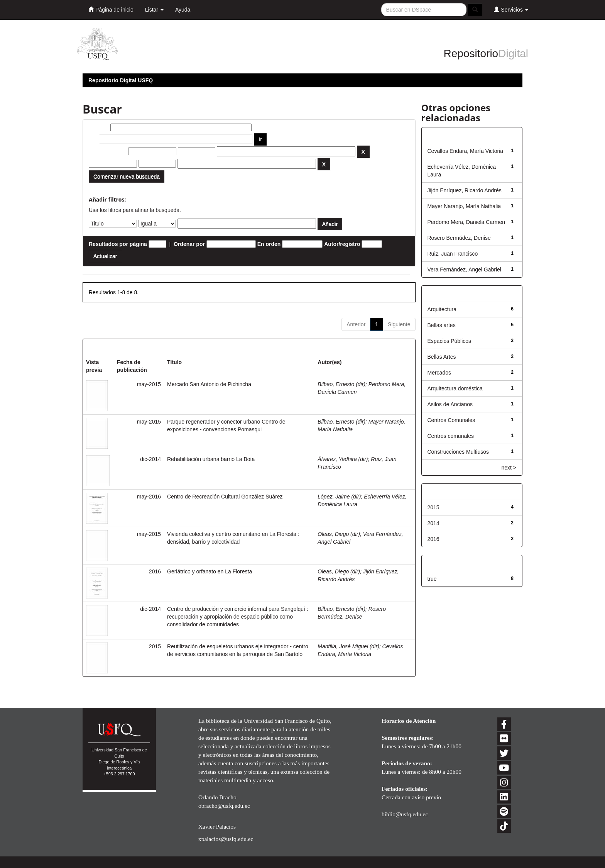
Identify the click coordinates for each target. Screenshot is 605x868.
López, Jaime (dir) (339, 497)
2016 (433, 539)
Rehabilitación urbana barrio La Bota (211, 459)
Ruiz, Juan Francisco (453, 254)
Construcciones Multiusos (458, 452)
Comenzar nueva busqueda (127, 176)
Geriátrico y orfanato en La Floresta (210, 571)
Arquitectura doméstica (455, 388)
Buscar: (99, 127)
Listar (154, 10)
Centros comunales (451, 436)
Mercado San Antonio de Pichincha (209, 384)
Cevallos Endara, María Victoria (466, 151)
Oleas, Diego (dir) (339, 534)
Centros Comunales (451, 420)
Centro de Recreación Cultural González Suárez (225, 497)
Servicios (511, 9)
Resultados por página (118, 244)
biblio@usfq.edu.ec (405, 814)
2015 (433, 507)
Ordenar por (189, 244)
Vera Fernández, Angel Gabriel (464, 270)
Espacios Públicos (450, 341)
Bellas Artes (442, 357)
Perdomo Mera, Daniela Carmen (466, 222)
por (93, 139)
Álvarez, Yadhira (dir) (343, 459)
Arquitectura (442, 309)
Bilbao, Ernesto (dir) (341, 384)
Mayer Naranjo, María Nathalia (464, 206)
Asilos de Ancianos (450, 404)
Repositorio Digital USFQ (121, 80)
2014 (433, 523)
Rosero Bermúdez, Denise (459, 238)
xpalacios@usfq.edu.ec (226, 839)
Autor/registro (342, 244)
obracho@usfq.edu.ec (224, 806)
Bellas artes (442, 325)
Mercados (439, 373)
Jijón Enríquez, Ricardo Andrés (465, 190)
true (432, 579)
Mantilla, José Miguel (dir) (348, 646)
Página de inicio (111, 9)
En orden (269, 244)
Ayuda (183, 10)
